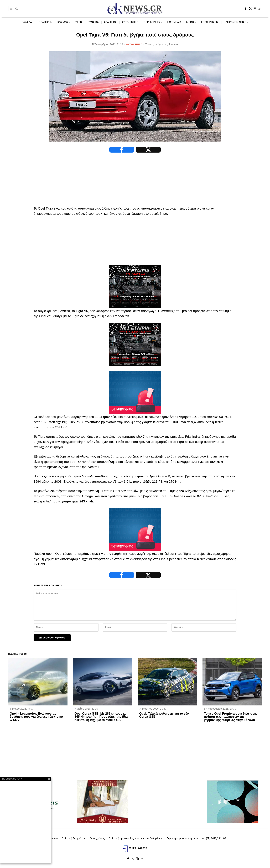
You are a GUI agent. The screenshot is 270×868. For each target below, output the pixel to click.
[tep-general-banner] (135, 394)
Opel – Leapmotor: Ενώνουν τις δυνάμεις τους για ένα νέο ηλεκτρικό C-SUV (36, 720)
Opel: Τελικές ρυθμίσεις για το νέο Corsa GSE (164, 718)
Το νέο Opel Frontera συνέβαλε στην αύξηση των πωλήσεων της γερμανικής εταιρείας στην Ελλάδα (231, 720)
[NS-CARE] (135, 288)
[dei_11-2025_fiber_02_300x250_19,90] (233, 805)
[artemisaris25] (37, 805)
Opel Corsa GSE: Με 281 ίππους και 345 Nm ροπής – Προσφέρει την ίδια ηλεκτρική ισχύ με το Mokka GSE (101, 720)
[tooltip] (246, 9)
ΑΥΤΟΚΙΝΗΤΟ (134, 44)
